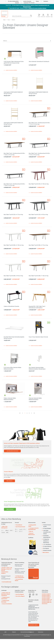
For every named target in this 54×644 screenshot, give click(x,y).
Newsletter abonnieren (34, 625)
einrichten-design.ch (46, 597)
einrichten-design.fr (46, 598)
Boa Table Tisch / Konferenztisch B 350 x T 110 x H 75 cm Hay (39, 124)
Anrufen (39, 17)
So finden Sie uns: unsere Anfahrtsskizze (20, 577)
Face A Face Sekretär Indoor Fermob (38, 337)
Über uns (31, 531)
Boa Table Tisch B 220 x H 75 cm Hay (13, 215)
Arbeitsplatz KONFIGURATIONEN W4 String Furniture (13, 124)
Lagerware (26, 3)
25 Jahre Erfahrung (47, 546)
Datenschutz (41, 632)
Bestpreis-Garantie (47, 550)
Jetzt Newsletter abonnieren (12, 451)
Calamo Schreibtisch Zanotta (11, 306)
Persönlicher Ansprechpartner (46, 536)
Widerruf (14, 632)
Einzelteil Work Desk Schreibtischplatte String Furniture (14, 338)
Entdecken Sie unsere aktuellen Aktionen (37, 8)
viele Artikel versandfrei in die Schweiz (46, 532)
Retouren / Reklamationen (31, 534)
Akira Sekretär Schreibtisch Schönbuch (39, 62)
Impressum (32, 632)
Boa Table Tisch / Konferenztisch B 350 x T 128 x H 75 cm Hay (14, 154)
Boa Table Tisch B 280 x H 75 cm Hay (38, 245)
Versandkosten (18, 525)
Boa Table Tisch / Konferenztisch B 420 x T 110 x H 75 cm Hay (39, 154)
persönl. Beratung (27, 1)
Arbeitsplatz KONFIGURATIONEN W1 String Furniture (13, 93)
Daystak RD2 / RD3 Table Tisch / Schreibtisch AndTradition (37, 307)
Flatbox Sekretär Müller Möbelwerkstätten (10, 399)
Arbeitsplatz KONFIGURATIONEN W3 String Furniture (38, 93)
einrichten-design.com (47, 601)
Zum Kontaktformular (6, 582)
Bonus (37, 1)
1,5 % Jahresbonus (46, 544)
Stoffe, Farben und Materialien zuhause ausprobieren (6, 594)
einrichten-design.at (46, 595)
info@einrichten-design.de (5, 573)
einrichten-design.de (46, 594)
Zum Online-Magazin (20, 596)
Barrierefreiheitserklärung (26, 632)
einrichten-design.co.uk (47, 600)
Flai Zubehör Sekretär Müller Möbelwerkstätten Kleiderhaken (37, 368)
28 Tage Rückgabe (46, 528)
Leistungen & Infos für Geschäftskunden (33, 529)
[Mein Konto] (39, 15)
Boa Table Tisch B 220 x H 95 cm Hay (38, 215)
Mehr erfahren (9, 481)
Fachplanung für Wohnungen (5, 601)
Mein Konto (43, 17)
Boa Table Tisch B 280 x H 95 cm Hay (13, 276)
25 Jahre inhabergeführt (13, 1)
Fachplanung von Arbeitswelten (5, 598)
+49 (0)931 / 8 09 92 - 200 (7, 568)
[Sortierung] (27, 41)
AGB (5, 632)
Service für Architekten (7, 604)
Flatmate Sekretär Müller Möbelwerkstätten (35, 399)
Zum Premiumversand (20, 527)
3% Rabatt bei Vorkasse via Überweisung (45, 541)
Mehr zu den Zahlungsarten (4, 527)
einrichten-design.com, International (47, 603)
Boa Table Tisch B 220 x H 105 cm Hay (39, 184)
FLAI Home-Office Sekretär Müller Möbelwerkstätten (13, 368)
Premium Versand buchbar (46, 526)
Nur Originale (45, 548)
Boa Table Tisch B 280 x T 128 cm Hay (39, 276)
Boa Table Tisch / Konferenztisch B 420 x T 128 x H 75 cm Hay (14, 185)
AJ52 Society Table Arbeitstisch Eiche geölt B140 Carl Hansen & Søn (14, 62)
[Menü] (52, 15)
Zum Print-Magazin (19, 594)
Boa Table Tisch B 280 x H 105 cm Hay (14, 245)
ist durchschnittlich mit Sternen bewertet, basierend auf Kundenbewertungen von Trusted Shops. (27, 636)
